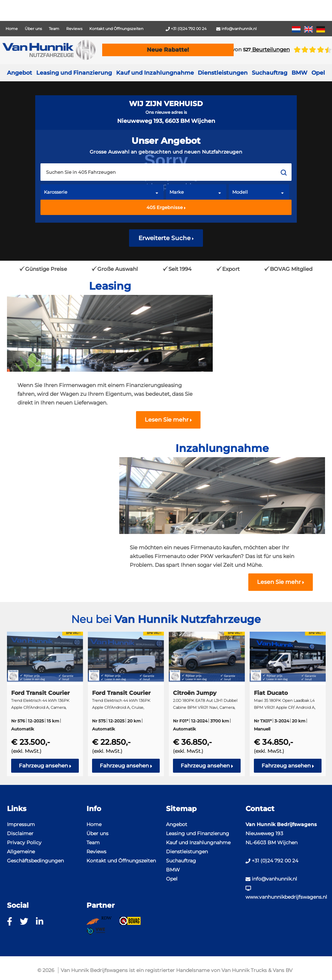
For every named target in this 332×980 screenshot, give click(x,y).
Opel (172, 879)
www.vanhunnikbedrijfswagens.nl (285, 893)
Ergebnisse (166, 207)
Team (54, 29)
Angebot (20, 73)
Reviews (74, 29)
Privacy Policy (24, 842)
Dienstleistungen (187, 852)
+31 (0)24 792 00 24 (186, 29)
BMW (173, 870)
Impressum (21, 824)
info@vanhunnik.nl (236, 29)
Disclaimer (20, 833)
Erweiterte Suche (166, 238)
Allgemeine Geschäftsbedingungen (35, 856)
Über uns (33, 29)
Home (12, 29)
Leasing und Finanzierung (74, 73)
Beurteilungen (266, 49)
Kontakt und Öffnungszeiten (116, 29)
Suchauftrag (270, 73)
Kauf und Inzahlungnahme (155, 73)
